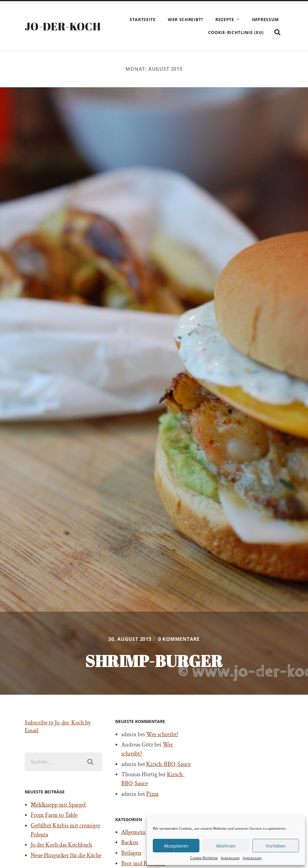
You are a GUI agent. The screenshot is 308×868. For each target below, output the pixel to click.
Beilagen (131, 853)
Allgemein (133, 832)
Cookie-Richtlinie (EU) (236, 32)
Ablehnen (226, 846)
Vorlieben (276, 846)
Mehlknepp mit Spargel (58, 805)
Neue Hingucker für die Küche (66, 855)
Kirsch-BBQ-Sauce (168, 764)
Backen (130, 842)
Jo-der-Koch (63, 26)
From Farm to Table (54, 815)
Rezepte (225, 19)
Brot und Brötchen (143, 863)
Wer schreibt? (186, 19)
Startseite (143, 19)
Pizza (152, 794)
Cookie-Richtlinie (204, 858)
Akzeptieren (176, 846)
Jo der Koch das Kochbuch (61, 845)
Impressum (230, 858)
